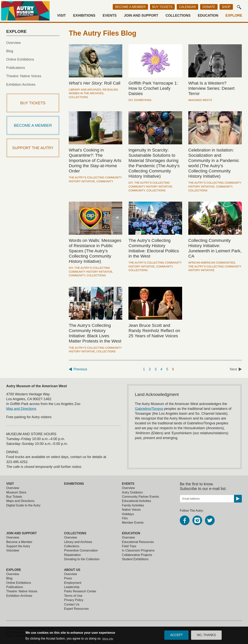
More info (108, 639)
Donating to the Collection (82, 559)
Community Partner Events (140, 497)
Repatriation (72, 555)
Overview (13, 43)
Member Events (133, 523)
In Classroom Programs (138, 550)
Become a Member (130, 7)
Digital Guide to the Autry (23, 505)
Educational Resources (138, 542)
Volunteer (13, 550)
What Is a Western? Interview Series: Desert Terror (211, 88)
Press (68, 578)
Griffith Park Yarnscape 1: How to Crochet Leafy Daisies (153, 88)
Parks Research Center (80, 591)
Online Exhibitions (20, 59)
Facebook (185, 520)
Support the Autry (18, 546)
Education (208, 16)
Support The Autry (33, 148)
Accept (176, 635)
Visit (62, 16)
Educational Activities (136, 501)
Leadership (72, 587)
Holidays (128, 514)
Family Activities (133, 505)
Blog (10, 51)
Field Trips (129, 546)
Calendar (187, 7)
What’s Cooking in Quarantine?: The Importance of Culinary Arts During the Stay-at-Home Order (95, 161)
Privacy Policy (74, 600)
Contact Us (72, 604)
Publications (16, 68)
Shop (226, 7)
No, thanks (206, 635)
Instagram (197, 520)
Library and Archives (85, 90)
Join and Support (141, 16)
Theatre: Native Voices (24, 76)
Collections (178, 16)
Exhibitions (84, 16)
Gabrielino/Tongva (149, 409)
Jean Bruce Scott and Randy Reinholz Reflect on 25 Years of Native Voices (154, 331)
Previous (80, 369)
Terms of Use (73, 596)
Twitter (210, 520)
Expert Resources (76, 609)
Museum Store (16, 492)
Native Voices (131, 510)
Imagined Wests (200, 100)
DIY (131, 100)
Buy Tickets (162, 7)
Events (110, 16)
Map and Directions (21, 409)
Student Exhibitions (135, 559)
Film (125, 518)
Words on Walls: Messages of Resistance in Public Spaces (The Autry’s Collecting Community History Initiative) (95, 251)
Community (105, 181)
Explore (234, 16)
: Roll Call (95, 83)
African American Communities (212, 263)
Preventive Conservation (81, 550)
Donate (209, 7)
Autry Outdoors (132, 492)
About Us (72, 570)
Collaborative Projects (137, 555)
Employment (73, 583)
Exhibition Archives (21, 85)
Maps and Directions (20, 501)
